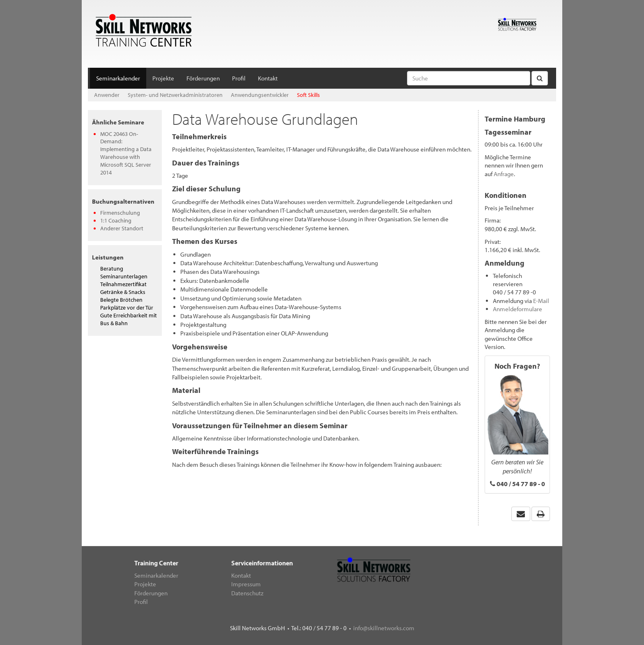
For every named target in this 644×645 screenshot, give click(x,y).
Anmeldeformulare (517, 309)
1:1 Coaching (116, 220)
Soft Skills (308, 95)
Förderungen (203, 78)
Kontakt (268, 78)
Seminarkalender (118, 78)
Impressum (246, 584)
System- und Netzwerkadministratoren (175, 95)
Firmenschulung (120, 213)
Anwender (107, 95)
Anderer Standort (122, 228)
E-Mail (541, 301)
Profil (239, 78)
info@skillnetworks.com (384, 628)
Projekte (163, 78)
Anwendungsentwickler (260, 95)
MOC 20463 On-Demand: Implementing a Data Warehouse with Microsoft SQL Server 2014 (126, 153)
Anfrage (504, 174)
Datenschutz (247, 593)
